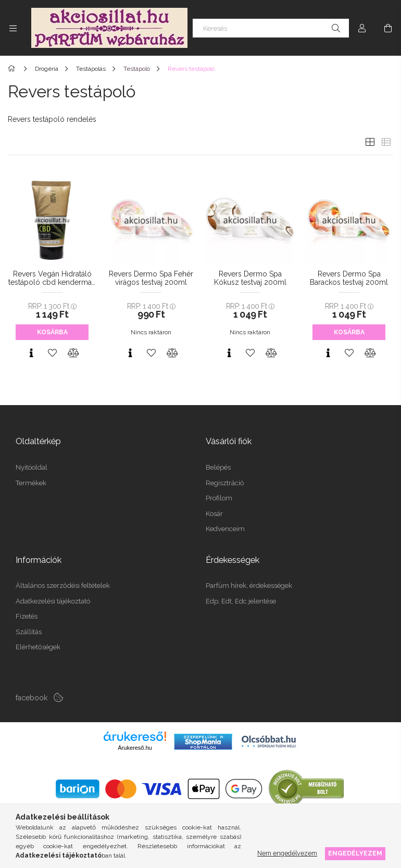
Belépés (218, 467)
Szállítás (29, 632)
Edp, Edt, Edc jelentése (241, 601)
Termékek (31, 483)
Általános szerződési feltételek (63, 586)
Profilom (219, 498)
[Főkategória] (13, 69)
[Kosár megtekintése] (388, 28)
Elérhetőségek (38, 647)
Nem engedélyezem (287, 853)
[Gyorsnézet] (31, 353)
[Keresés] (271, 28)
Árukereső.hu (135, 748)
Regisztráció (225, 483)
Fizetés (27, 616)
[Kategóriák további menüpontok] (13, 28)
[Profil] (362, 28)
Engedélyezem (355, 853)
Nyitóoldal (32, 467)
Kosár (214, 514)
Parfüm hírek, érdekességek (249, 586)
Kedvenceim (225, 529)
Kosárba (52, 332)
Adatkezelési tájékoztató (53, 601)
